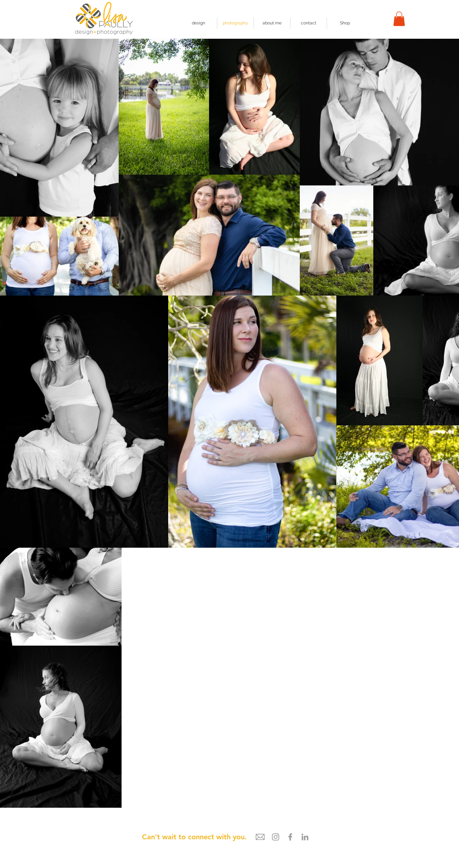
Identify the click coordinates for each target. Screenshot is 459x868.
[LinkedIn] (305, 837)
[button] (399, 19)
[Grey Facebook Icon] (290, 837)
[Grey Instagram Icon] (276, 837)
